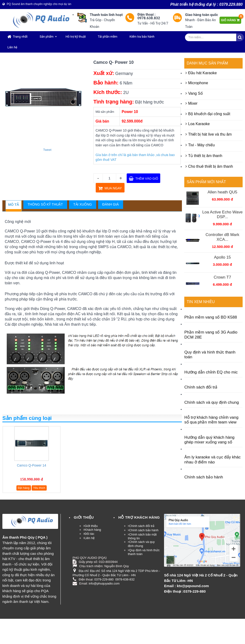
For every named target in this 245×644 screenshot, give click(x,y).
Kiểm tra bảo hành (142, 37)
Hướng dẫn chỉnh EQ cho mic (211, 372)
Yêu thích (39, 488)
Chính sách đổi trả (201, 387)
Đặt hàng (24, 488)
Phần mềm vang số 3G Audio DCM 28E (211, 335)
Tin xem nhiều (201, 302)
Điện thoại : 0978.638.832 (149, 16)
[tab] (13, 205)
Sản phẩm (46, 37)
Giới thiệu (84, 517)
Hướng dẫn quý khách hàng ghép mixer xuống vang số (209, 440)
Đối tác (89, 534)
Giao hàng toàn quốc (201, 15)
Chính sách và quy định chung (212, 402)
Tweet (47, 150)
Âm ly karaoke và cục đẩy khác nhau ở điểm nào (212, 460)
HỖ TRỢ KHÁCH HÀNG (139, 517)
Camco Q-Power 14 (32, 465)
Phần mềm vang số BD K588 (211, 317)
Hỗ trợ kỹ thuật (76, 37)
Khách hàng (93, 530)
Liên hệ (12, 47)
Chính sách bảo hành (204, 477)
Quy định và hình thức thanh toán (210, 355)
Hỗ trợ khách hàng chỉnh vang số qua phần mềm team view (211, 420)
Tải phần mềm (108, 37)
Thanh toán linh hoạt (106, 15)
